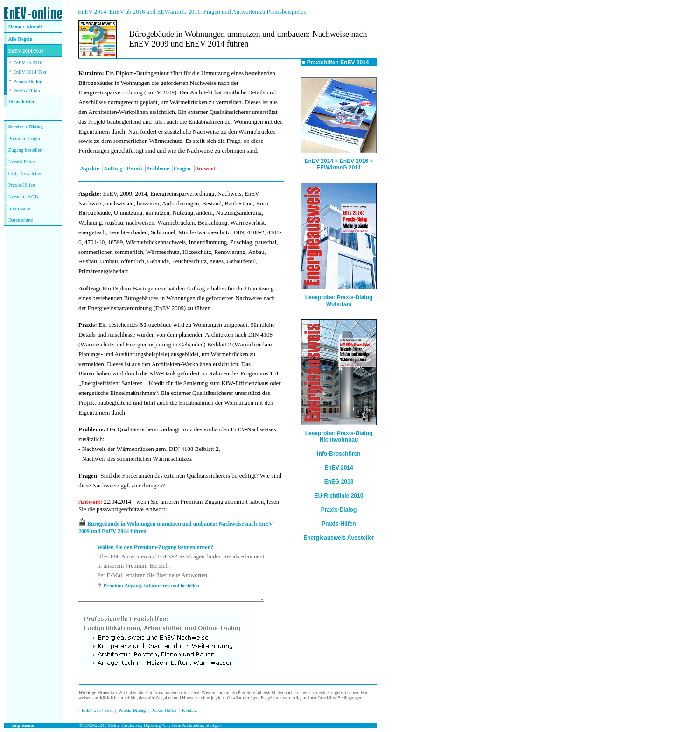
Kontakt (16, 197)
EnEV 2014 (339, 468)
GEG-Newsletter (25, 173)
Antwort (89, 502)
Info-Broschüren (339, 454)
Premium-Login (24, 138)
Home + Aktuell (25, 27)
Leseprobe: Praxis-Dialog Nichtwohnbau (339, 436)
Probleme (158, 169)
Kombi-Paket (22, 162)
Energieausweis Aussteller (339, 538)
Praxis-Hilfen (26, 91)
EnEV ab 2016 (28, 63)
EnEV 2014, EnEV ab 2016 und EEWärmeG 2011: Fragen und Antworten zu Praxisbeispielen (192, 11)
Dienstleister (22, 102)
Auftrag (113, 169)
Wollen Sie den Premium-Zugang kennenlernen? (155, 547)
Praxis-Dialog (28, 81)
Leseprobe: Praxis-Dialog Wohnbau (339, 298)
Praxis (135, 169)
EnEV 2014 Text (30, 72)
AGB (33, 197)
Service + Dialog (26, 127)
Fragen (182, 169)
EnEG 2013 (339, 482)
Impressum (19, 208)
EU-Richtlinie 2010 (339, 496)
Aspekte (89, 169)
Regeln (25, 39)
